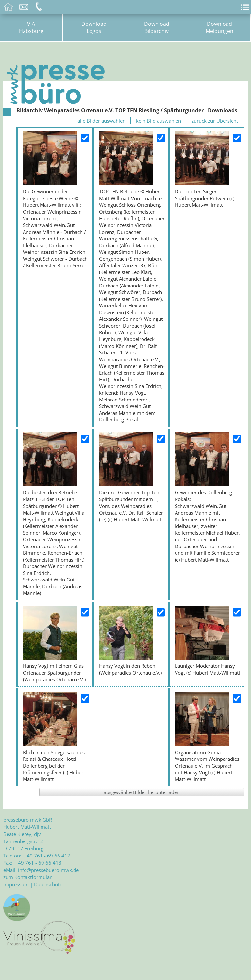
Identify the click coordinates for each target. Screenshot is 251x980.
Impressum (16, 884)
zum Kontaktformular (27, 877)
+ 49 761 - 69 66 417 (46, 856)
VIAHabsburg (31, 27)
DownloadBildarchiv (157, 27)
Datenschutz (48, 884)
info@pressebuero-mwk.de (48, 870)
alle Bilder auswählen (101, 121)
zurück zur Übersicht (215, 121)
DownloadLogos (94, 27)
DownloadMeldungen (219, 27)
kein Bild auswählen (159, 121)
